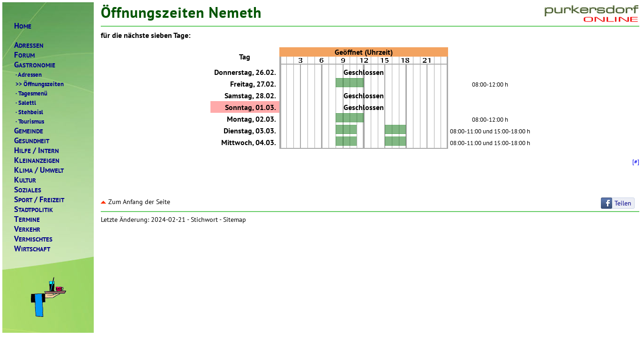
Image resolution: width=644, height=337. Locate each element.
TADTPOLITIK (34, 209)
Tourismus (29, 121)
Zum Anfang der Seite (135, 202)
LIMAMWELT (39, 170)
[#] (636, 161)
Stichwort (204, 220)
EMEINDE (29, 131)
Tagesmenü (31, 93)
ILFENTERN (37, 150)
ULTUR (25, 180)
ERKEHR (27, 229)
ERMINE (27, 219)
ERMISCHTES (33, 239)
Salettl (25, 103)
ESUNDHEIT (32, 141)
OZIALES (28, 190)
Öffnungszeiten (39, 84)
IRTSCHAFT (32, 249)
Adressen (28, 74)
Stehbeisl (29, 112)
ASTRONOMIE (35, 65)
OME (23, 26)
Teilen (623, 203)
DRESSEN (29, 45)
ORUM (24, 55)
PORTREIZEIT (39, 200)
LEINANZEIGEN (37, 160)
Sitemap (235, 220)
